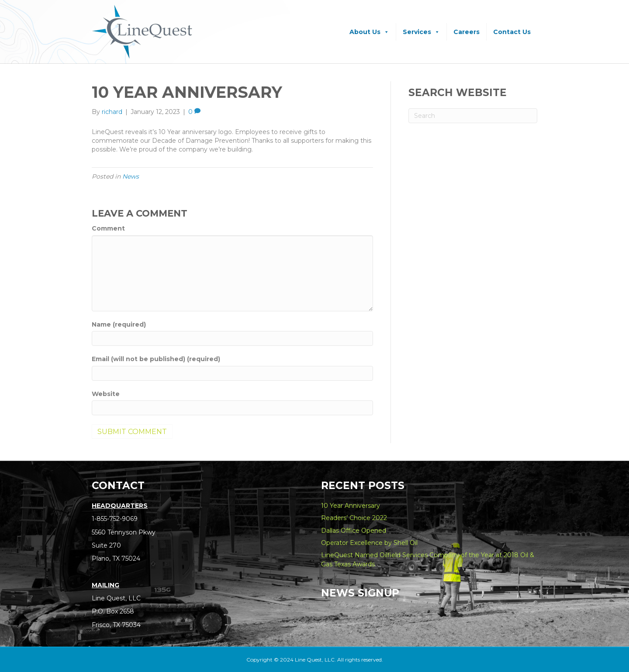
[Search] (473, 116)
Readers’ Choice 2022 (354, 518)
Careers (467, 32)
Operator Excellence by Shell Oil (369, 543)
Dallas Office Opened (354, 531)
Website (106, 394)
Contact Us (512, 32)
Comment (108, 228)
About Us (369, 32)
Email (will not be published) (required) (156, 359)
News (131, 176)
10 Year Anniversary (351, 506)
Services (421, 32)
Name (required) (119, 324)
